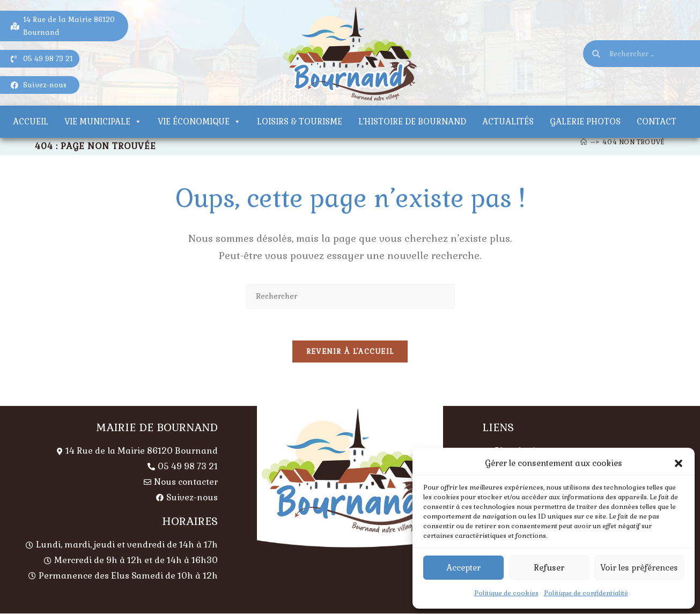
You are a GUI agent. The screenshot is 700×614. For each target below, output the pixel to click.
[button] (679, 463)
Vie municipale (103, 121)
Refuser (549, 568)
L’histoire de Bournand (412, 121)
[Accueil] (584, 142)
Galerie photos (585, 121)
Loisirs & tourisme (300, 121)
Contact (657, 121)
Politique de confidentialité (586, 593)
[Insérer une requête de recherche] (350, 296)
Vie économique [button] (199, 121)
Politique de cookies (506, 593)
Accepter (463, 568)
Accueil (31, 121)
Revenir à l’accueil (350, 353)
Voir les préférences (639, 568)
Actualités (508, 121)
